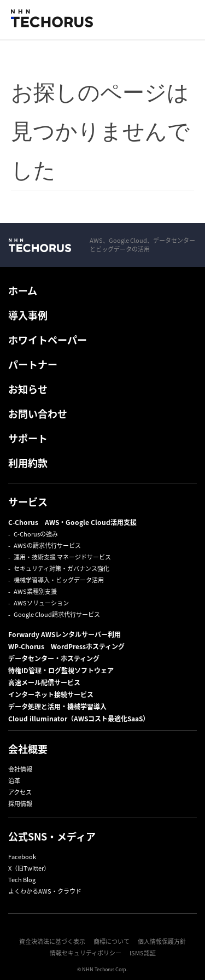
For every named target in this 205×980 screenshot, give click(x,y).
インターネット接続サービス (51, 695)
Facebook (22, 857)
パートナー (33, 364)
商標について (112, 941)
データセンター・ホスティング (54, 658)
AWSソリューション (41, 603)
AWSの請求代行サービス (47, 546)
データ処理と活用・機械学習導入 (57, 707)
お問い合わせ (38, 414)
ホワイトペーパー (48, 340)
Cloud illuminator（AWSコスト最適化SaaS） (79, 719)
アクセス (20, 792)
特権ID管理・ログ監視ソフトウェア (61, 670)
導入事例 (28, 315)
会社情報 (20, 769)
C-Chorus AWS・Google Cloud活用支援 (72, 522)
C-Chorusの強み (36, 534)
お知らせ (28, 389)
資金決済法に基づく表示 (52, 941)
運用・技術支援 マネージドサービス (62, 557)
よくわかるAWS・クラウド (45, 891)
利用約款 (28, 463)
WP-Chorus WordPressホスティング (66, 646)
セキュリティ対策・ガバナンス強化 (61, 568)
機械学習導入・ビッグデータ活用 (59, 580)
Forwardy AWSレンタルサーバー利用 (65, 634)
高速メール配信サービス (44, 682)
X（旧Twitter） (29, 868)
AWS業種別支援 (35, 591)
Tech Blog (22, 880)
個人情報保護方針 (162, 941)
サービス (28, 502)
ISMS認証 (143, 953)
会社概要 (28, 749)
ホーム (23, 291)
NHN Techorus (40, 245)
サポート (28, 438)
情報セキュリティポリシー (86, 953)
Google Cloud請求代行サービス (57, 614)
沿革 (14, 781)
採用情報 (20, 804)
